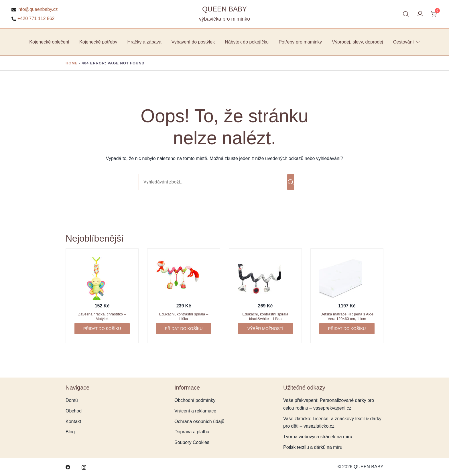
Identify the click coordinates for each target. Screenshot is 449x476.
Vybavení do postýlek (193, 42)
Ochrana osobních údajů (199, 421)
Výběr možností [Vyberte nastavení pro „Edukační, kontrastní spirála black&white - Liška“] (265, 329)
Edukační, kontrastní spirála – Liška (184, 316)
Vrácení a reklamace (195, 411)
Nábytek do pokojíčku (247, 42)
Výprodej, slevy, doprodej (357, 42)
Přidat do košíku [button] (102, 329)
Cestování (403, 42)
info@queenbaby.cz (35, 9)
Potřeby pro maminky (300, 42)
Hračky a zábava (144, 42)
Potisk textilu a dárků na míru (313, 447)
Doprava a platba (192, 432)
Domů (72, 400)
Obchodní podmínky (195, 400)
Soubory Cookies (192, 442)
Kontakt (73, 421)
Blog (70, 432)
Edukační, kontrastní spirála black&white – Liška (265, 316)
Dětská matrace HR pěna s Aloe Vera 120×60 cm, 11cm (347, 316)
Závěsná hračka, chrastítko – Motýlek (102, 316)
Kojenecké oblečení (49, 42)
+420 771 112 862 (33, 19)
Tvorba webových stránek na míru (318, 437)
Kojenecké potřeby (98, 42)
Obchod (74, 411)
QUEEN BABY (224, 9)
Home (72, 63)
